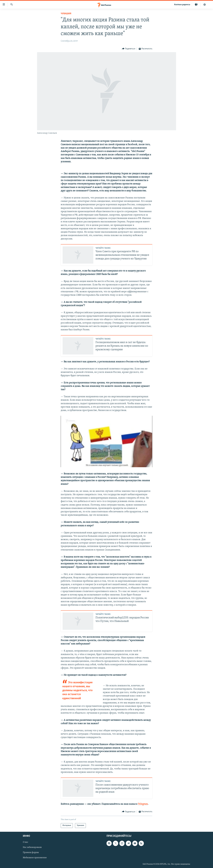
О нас (25, 842)
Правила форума (31, 853)
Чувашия (66, 14)
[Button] (129, 49)
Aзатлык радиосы (182, 5)
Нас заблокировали (32, 847)
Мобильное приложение (35, 858)
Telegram (143, 804)
